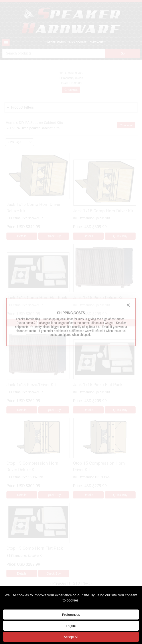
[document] (71, 322)
